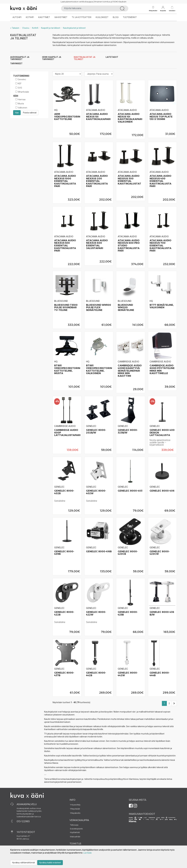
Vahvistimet (61, 17)
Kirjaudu (163, 9)
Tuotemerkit (130, 17)
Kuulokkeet (102, 17)
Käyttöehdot (75, 832)
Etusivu (26, 28)
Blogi (116, 17)
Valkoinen (21, 108)
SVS (19, 88)
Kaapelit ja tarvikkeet (51, 28)
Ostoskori (172, 11)
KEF (18, 84)
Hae (17, 113)
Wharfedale (22, 92)
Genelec (21, 79)
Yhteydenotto (75, 813)
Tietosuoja (74, 825)
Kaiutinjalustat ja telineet (74, 28)
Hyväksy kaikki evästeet (50, 863)
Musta (20, 104)
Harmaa (20, 99)
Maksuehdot (75, 837)
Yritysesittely (75, 805)
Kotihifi (30, 17)
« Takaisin (15, 28)
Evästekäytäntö (76, 829)
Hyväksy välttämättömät (24, 863)
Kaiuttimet (44, 17)
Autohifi (17, 17)
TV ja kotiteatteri (82, 17)
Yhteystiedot (153, 9)
